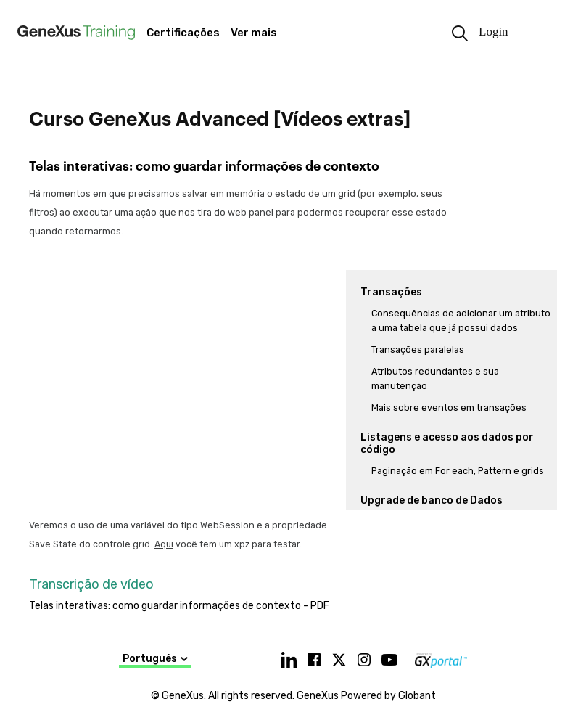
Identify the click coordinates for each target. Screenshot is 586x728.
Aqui (164, 544)
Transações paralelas (418, 349)
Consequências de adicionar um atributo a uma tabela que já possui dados (461, 320)
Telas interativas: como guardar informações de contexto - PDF (179, 606)
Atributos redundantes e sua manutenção (435, 379)
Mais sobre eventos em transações (449, 408)
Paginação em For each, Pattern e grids (458, 471)
